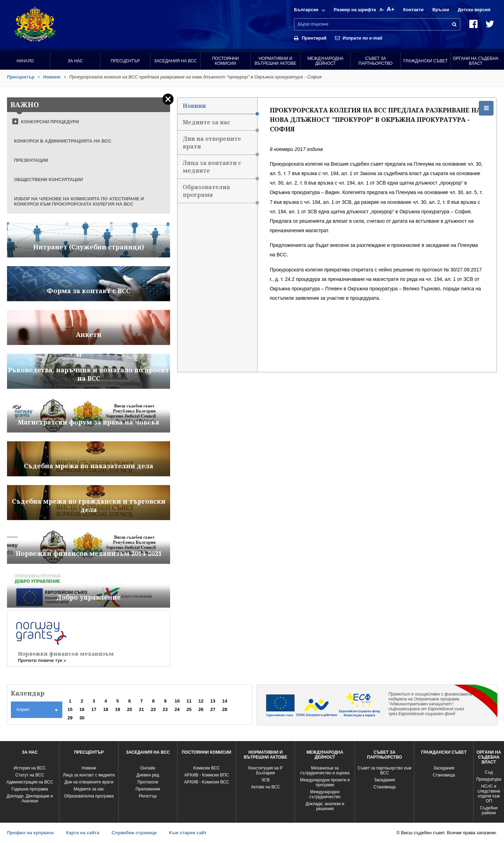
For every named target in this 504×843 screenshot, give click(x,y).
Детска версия (474, 10)
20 (129, 709)
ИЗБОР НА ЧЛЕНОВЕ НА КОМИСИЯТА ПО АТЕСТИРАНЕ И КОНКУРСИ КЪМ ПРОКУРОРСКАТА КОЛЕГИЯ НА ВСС (79, 201)
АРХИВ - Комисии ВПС (206, 775)
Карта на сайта (82, 833)
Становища (385, 787)
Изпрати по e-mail (363, 38)
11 (189, 701)
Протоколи (148, 782)
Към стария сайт (188, 833)
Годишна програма (30, 789)
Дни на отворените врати (220, 145)
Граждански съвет (426, 61)
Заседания (385, 780)
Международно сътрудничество (325, 794)
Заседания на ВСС (175, 61)
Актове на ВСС (265, 787)
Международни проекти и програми (325, 782)
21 (141, 709)
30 (82, 718)
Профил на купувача (30, 833)
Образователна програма (220, 193)
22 (153, 709)
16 (82, 709)
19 (118, 709)
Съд (489, 772)
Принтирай (314, 38)
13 (213, 701)
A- (382, 10)
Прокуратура (489, 779)
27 (213, 709)
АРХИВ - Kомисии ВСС (206, 782)
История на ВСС (30, 768)
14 (225, 701)
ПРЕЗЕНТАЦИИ (31, 160)
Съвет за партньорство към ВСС (384, 771)
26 (201, 709)
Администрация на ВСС (30, 782)
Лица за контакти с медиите (220, 169)
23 (165, 709)
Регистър (148, 796)
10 (177, 701)
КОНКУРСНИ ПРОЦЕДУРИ (50, 122)
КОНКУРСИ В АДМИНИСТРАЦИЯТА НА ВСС (63, 141)
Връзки (441, 10)
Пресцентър (125, 61)
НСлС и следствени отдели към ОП (489, 794)
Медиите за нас (220, 125)
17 (94, 709)
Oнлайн (148, 768)
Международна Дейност (325, 61)
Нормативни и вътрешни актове (276, 61)
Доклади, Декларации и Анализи (30, 799)
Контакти (413, 10)
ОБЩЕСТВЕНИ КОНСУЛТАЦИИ (48, 179)
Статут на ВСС (30, 775)
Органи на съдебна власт (476, 61)
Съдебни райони (489, 810)
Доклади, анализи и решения (325, 806)
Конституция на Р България (265, 771)
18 (106, 709)
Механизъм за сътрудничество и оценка (325, 771)
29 (70, 718)
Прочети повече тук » (42, 660)
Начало (25, 61)
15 (70, 709)
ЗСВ (266, 780)
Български (306, 10)
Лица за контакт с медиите (89, 775)
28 (225, 709)
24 (177, 709)
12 (201, 701)
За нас (75, 61)
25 (189, 709)
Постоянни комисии (226, 61)
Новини (52, 77)
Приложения (148, 789)
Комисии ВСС (206, 768)
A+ (391, 9)
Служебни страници (134, 833)
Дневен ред (148, 775)
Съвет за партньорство (375, 61)
